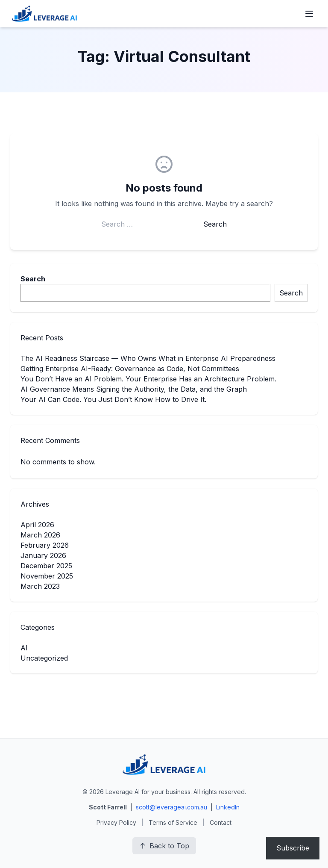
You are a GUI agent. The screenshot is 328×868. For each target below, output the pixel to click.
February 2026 (45, 545)
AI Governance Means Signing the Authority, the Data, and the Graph (134, 389)
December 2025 (46, 566)
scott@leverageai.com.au (171, 807)
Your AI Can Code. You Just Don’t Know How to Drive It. (113, 399)
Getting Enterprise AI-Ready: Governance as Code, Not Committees (130, 369)
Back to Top (164, 846)
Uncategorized (44, 658)
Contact (221, 822)
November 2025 (47, 576)
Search (33, 279)
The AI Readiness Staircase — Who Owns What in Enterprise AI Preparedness (148, 358)
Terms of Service (173, 822)
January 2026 (43, 555)
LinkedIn (228, 807)
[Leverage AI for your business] (44, 14)
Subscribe (293, 848)
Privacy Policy (116, 822)
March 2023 (40, 586)
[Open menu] (309, 14)
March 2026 (40, 535)
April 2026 (37, 525)
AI (24, 648)
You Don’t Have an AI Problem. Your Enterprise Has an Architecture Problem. (148, 379)
